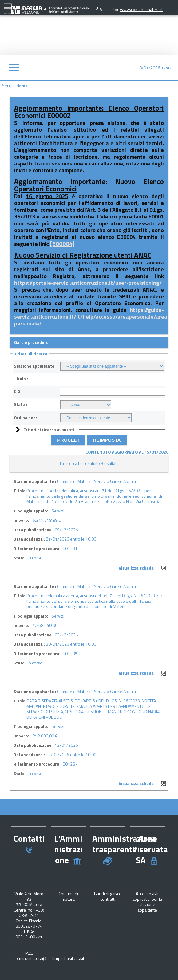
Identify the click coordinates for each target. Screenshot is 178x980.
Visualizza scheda (136, 568)
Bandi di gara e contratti (108, 896)
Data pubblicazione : (34, 530)
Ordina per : (26, 418)
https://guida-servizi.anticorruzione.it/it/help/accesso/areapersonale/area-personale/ (92, 317)
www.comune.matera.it (141, 9)
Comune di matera (68, 896)
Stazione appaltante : (35, 366)
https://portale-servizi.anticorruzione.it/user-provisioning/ (88, 283)
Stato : (20, 404)
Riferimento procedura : (38, 549)
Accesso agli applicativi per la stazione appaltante (147, 902)
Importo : (23, 520)
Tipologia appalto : (32, 511)
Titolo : (21, 379)
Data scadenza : (29, 539)
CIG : (18, 391)
